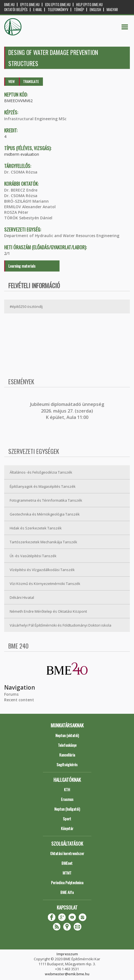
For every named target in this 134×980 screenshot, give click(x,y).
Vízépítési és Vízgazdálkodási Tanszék (42, 570)
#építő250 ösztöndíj (26, 306)
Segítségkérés (67, 764)
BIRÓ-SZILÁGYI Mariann (26, 201)
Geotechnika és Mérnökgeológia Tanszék (45, 514)
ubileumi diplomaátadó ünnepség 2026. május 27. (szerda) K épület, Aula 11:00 (68, 411)
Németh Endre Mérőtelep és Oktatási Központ (48, 611)
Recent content (19, 700)
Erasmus (67, 799)
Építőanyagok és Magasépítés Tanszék (43, 486)
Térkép (79, 10)
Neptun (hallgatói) (67, 809)
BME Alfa (67, 892)
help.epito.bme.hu (89, 5)
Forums (11, 694)
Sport (67, 819)
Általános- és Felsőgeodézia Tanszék (41, 472)
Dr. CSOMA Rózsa (21, 172)
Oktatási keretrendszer (67, 853)
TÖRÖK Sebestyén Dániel (28, 218)
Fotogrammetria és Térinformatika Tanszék (46, 500)
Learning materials (22, 266)
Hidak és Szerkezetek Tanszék (36, 528)
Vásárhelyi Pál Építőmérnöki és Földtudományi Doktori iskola (60, 625)
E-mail (38, 10)
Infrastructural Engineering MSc (35, 119)
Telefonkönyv (58, 10)
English (95, 10)
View (11, 81)
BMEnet (67, 863)
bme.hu (9, 5)
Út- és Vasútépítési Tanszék (33, 556)
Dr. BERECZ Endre (21, 190)
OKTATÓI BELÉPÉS (16, 10)
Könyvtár (67, 828)
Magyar (112, 10)
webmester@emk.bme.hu (67, 974)
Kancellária (67, 755)
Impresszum (67, 954)
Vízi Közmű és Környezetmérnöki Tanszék (45, 584)
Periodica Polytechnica (67, 882)
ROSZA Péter (16, 212)
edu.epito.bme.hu (58, 5)
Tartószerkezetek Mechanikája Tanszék (43, 542)
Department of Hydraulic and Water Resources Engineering (62, 236)
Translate (31, 81)
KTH (67, 789)
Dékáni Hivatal (22, 597)
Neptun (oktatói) (67, 735)
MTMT (67, 873)
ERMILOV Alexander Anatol (30, 207)
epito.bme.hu (30, 5)
